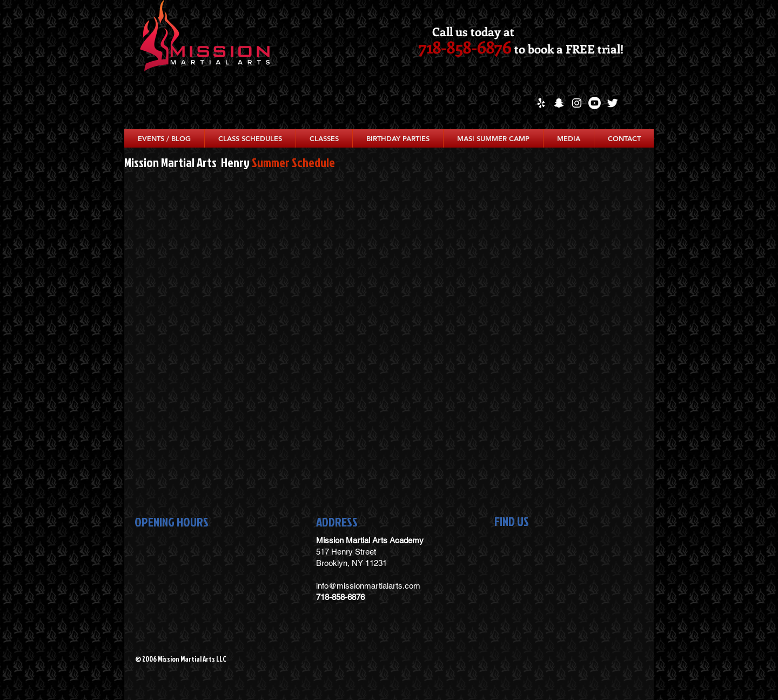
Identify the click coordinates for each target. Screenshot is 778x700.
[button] (250, 138)
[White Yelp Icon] (541, 103)
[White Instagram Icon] (577, 103)
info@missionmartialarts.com (368, 586)
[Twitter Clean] (612, 103)
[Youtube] (595, 103)
